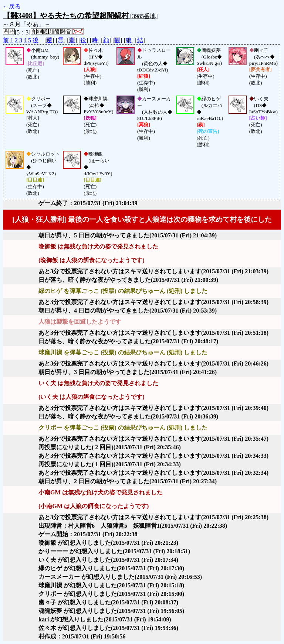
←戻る (12, 6)
